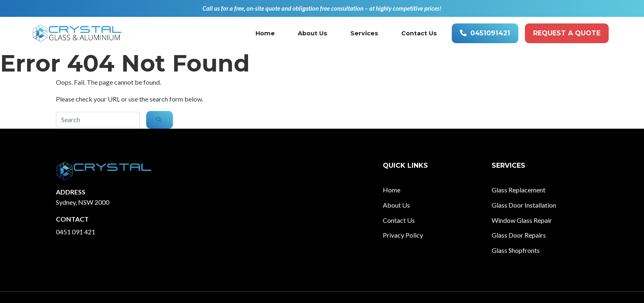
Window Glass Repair (522, 220)
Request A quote (567, 33)
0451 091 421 (76, 232)
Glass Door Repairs (519, 235)
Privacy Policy (403, 235)
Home (265, 33)
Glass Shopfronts (516, 250)
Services (364, 33)
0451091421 (485, 33)
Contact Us (419, 33)
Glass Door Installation (524, 205)
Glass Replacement (519, 190)
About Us (313, 33)
